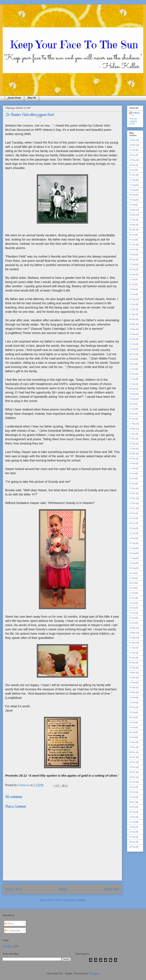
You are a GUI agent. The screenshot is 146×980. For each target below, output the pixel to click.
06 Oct (132, 523)
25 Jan (132, 474)
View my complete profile (133, 121)
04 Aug (132, 195)
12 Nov (133, 503)
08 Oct (132, 802)
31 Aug (132, 548)
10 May (133, 638)
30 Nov (133, 493)
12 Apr (132, 434)
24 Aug (132, 553)
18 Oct (132, 792)
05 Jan (132, 240)
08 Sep (132, 847)
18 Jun (132, 608)
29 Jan (132, 235)
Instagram (8, 946)
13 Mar (132, 682)
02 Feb (132, 707)
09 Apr (132, 658)
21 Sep (132, 533)
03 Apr (132, 439)
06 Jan (132, 732)
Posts (9, 923)
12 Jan (132, 369)
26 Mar (132, 444)
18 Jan (132, 364)
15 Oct (132, 518)
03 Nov (133, 508)
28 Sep (132, 260)
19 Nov (133, 498)
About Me (32, 98)
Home (63, 889)
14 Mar (132, 678)
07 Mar (132, 459)
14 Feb (132, 464)
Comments (13, 930)
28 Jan (132, 170)
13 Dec (132, 747)
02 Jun (132, 623)
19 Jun (132, 289)
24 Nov (133, 762)
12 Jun (132, 294)
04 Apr (132, 663)
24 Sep (132, 817)
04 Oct (132, 374)
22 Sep (132, 822)
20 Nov (133, 767)
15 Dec (132, 742)
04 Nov (133, 777)
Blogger (94, 973)
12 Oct (132, 797)
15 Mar (132, 334)
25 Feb (132, 344)
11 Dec (132, 488)
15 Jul (132, 279)
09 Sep (132, 842)
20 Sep (132, 269)
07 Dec (132, 175)
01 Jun (132, 419)
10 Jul (132, 205)
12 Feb (132, 703)
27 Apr (132, 220)
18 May (133, 145)
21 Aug (132, 180)
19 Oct (132, 250)
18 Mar (132, 673)
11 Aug (132, 185)
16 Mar (132, 454)
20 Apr (132, 225)
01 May (133, 299)
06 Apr (132, 319)
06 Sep (132, 389)
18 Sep (132, 274)
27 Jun (132, 593)
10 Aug (132, 190)
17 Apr (132, 314)
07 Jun (132, 618)
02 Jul (132, 588)
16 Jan (132, 722)
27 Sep (132, 264)
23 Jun (132, 598)
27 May (133, 424)
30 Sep (132, 255)
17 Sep (132, 379)
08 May (133, 429)
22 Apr (132, 309)
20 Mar (132, 329)
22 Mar (132, 449)
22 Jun (132, 409)
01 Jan (132, 484)
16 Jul (132, 578)
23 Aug (132, 399)
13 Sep (132, 384)
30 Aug (132, 394)
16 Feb (132, 698)
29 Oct (132, 155)
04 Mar (132, 230)
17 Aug (132, 558)
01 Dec (132, 245)
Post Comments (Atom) (71, 900)
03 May (133, 215)
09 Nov (133, 772)
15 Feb (132, 349)
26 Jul (132, 573)
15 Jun (132, 613)
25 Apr (132, 304)
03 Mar (132, 339)
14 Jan (132, 727)
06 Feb (132, 354)
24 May (133, 140)
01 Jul (132, 284)
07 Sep (132, 543)
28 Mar (132, 324)
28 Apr (132, 165)
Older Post (112, 889)
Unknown (136, 114)
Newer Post (14, 889)
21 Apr (132, 150)
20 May (133, 633)
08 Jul (132, 404)
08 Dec (132, 752)
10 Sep (132, 837)
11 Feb (132, 469)
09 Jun (132, 414)
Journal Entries (14, 98)
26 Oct (132, 513)
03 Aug (132, 200)
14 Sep (132, 538)
